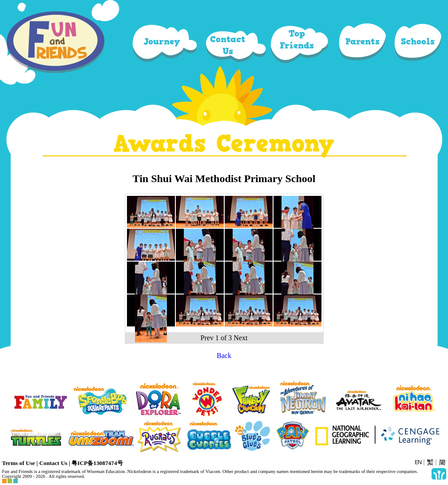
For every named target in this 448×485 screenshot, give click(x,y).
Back (224, 356)
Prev (207, 338)
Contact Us (53, 463)
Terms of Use (19, 463)
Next (240, 338)
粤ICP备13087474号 (97, 463)
